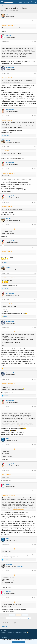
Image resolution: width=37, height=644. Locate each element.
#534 (35, 407)
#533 (35, 379)
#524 (35, 116)
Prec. (12, 615)
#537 (35, 491)
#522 (35, 42)
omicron (8, 140)
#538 (35, 545)
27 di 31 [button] (18, 615)
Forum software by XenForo (13, 636)
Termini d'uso (11, 633)
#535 (35, 445)
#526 (35, 169)
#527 (35, 202)
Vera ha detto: (5, 475)
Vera (7, 438)
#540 (35, 598)
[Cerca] (35, 2)
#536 (35, 470)
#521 (35, 21)
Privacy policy (19, 633)
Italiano (4, 630)
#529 (35, 247)
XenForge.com (4, 637)
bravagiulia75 (10, 109)
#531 (35, 300)
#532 (35, 328)
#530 (35, 273)
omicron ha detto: (6, 207)
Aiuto (25, 633)
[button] (2, 2)
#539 (35, 571)
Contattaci (4, 633)
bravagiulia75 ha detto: (8, 25)
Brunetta (4, 11)
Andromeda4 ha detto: (8, 46)
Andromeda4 (10, 67)
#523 (35, 74)
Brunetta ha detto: (6, 78)
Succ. (25, 615)
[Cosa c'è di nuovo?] (32, 2)
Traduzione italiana (29, 636)
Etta (7, 15)
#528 (35, 225)
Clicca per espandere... (19, 425)
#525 (35, 147)
